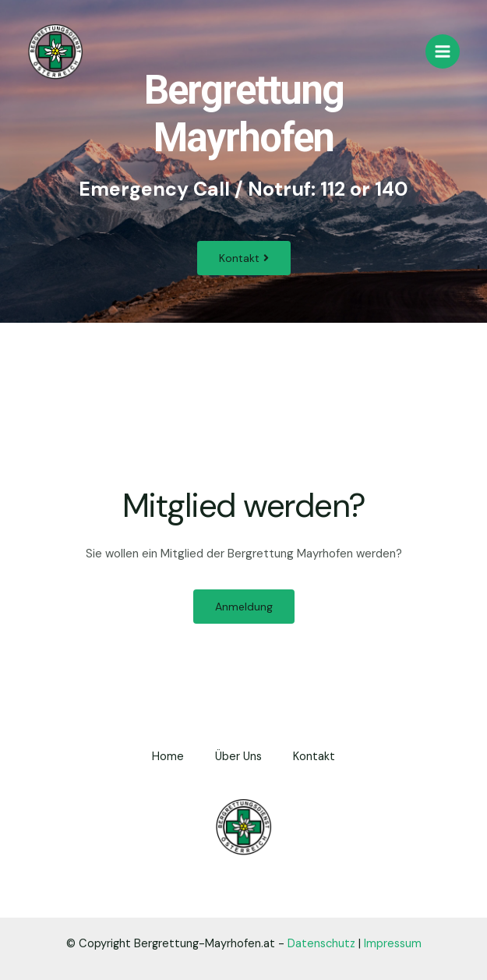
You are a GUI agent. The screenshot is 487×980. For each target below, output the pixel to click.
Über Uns (238, 757)
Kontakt (314, 757)
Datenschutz (321, 944)
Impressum (393, 944)
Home (168, 757)
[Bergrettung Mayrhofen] (56, 52)
